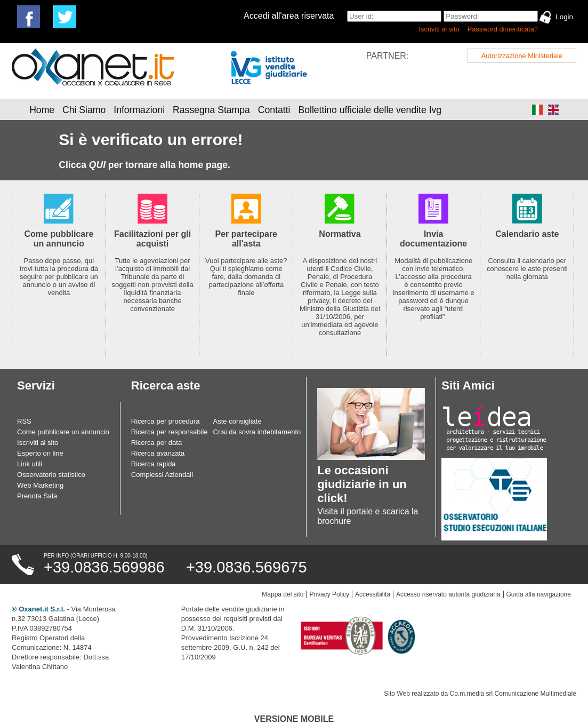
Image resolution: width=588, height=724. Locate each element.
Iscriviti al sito (439, 29)
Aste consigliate (237, 421)
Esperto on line (40, 453)
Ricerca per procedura (166, 421)
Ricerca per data (156, 443)
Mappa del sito (283, 594)
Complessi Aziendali (162, 475)
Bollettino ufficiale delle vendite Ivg (370, 110)
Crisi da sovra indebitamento (257, 432)
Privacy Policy (329, 594)
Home (42, 110)
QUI (97, 165)
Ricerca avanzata (158, 453)
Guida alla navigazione (539, 594)
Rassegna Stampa (211, 110)
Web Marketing (40, 485)
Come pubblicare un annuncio (63, 432)
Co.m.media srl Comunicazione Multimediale (513, 694)
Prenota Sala (37, 496)
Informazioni (139, 110)
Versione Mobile (294, 719)
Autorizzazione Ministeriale (522, 56)
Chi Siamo (84, 110)
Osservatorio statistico (51, 475)
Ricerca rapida (154, 464)
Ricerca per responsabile (170, 432)
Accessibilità (373, 594)
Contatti (274, 110)
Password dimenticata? (503, 29)
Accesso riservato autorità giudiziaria (448, 594)
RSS (24, 421)
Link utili (30, 464)
